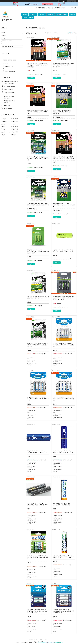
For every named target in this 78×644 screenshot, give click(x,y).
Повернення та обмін (7, 47)
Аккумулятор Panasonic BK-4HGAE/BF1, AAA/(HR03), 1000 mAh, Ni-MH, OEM (63, 557)
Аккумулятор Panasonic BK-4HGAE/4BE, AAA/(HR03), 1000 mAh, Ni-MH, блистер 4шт (38, 557)
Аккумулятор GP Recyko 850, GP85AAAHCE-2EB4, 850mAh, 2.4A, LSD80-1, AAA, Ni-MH (38, 251)
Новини (73, 15)
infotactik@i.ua (8, 105)
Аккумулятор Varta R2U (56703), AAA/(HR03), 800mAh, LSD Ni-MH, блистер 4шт (64, 205)
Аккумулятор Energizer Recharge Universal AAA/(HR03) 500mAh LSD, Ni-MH (38, 297)
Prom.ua (47, 640)
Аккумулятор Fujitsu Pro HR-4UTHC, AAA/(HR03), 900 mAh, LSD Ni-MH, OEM (38, 504)
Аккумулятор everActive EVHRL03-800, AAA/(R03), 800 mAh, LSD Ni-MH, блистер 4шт (64, 345)
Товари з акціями (28, 18)
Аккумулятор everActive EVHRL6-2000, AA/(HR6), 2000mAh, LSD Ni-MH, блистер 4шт (38, 399)
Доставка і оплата (62, 15)
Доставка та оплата (7, 41)
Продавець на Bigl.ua (39, 641)
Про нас (42, 15)
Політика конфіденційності (56, 643)
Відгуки (3, 38)
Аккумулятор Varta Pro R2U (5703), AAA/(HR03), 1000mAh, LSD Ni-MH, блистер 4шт (62, 112)
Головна (25, 15)
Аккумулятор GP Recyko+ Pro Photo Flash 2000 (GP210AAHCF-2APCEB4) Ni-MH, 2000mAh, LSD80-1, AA (64, 298)
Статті (3, 44)
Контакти (51, 15)
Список (75, 33)
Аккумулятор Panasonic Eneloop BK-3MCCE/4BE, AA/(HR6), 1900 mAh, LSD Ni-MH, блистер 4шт (64, 611)
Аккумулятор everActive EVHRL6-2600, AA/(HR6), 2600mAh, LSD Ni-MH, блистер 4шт (63, 399)
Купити (31, 78)
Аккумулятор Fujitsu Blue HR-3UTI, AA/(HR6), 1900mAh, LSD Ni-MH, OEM (37, 452)
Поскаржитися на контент (43, 643)
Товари (33, 15)
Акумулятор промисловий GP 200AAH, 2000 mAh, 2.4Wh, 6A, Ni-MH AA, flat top (63, 251)
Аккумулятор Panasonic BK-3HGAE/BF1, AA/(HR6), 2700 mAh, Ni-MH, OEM (63, 504)
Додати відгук (72, 8)
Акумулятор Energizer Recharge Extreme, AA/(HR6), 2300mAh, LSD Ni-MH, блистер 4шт (38, 158)
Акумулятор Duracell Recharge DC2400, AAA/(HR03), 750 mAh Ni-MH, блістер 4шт (64, 158)
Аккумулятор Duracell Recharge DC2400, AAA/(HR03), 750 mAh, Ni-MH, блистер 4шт (38, 112)
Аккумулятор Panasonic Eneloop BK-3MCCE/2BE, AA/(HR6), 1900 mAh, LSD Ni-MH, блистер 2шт (38, 611)
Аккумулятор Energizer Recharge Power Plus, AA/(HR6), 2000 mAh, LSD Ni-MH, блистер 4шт (38, 345)
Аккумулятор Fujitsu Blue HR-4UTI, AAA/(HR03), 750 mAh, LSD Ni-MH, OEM (63, 452)
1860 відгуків (63, 1)
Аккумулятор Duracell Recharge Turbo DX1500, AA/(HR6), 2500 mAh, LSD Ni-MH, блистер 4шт (38, 65)
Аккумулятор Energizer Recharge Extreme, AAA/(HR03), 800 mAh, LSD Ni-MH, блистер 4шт (64, 65)
